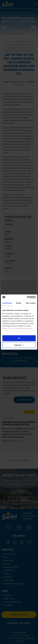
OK (19, 338)
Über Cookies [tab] (31, 303)
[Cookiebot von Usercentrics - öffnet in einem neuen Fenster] (27, 297)
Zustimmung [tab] (7, 303)
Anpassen (19, 345)
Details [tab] (19, 303)
